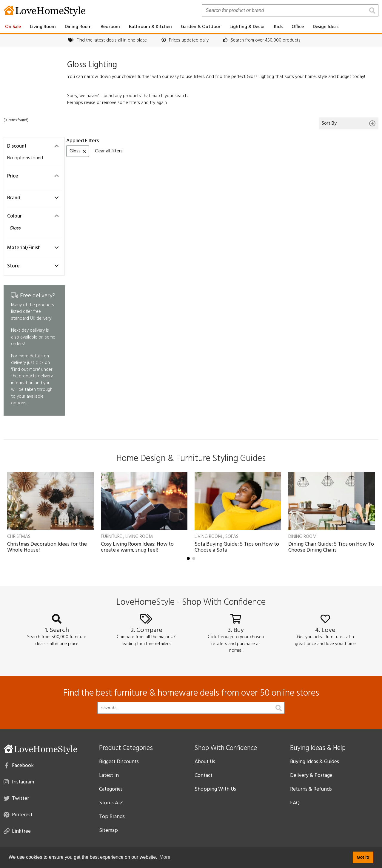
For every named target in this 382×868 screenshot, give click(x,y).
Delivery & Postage (311, 776)
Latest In (109, 776)
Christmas (19, 537)
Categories (111, 789)
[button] (188, 558)
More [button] (165, 857)
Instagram (19, 782)
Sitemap (108, 831)
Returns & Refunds (311, 789)
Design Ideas (326, 27)
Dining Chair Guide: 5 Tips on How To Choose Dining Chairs (331, 547)
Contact (204, 776)
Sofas (232, 537)
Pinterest (18, 815)
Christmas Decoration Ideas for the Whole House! (47, 547)
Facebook (19, 765)
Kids (278, 27)
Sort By (349, 123)
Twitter (16, 798)
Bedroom (110, 27)
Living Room (43, 27)
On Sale (13, 27)
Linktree (17, 831)
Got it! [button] (363, 857)
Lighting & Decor (247, 27)
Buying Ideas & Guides (315, 762)
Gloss (16, 228)
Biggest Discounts (119, 762)
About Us (205, 762)
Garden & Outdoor (201, 27)
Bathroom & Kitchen (150, 27)
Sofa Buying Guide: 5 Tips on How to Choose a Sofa (237, 547)
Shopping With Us (215, 789)
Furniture (111, 537)
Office (298, 27)
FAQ (295, 803)
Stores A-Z (111, 803)
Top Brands (112, 817)
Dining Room (78, 27)
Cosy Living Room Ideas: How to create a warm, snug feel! (137, 547)
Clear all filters (109, 151)
